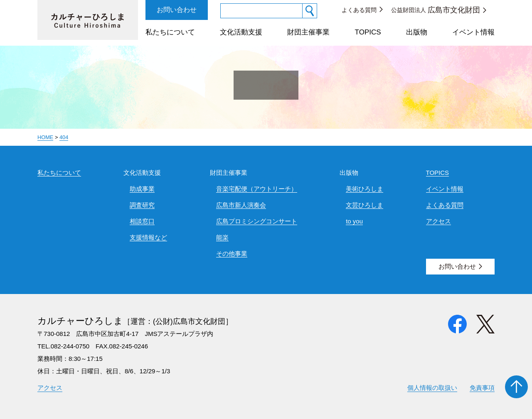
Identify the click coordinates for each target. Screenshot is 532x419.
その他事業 (232, 254)
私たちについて (170, 32)
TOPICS (368, 32)
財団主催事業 (308, 32)
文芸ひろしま (365, 205)
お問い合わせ (177, 10)
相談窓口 (142, 221)
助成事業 (142, 189)
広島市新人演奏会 (241, 205)
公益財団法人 (436, 10)
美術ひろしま (365, 189)
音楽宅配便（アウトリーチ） (257, 189)
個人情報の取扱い (432, 388)
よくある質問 (359, 10)
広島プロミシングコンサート (257, 221)
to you (354, 221)
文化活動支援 (241, 32)
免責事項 (482, 388)
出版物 (417, 32)
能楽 (222, 237)
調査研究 (142, 205)
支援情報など (148, 237)
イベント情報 (473, 32)
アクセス (438, 221)
